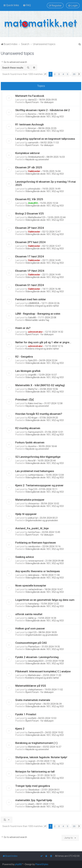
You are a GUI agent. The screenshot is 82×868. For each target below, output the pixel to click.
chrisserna (33, 504)
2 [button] (55, 74)
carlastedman (35, 589)
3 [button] (59, 74)
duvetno (32, 446)
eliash (31, 804)
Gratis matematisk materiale (33, 700)
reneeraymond (36, 561)
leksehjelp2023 (36, 661)
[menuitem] (27, 5)
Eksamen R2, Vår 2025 (29, 199)
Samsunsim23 (36, 432)
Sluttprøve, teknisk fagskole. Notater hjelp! (41, 757)
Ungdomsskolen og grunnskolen (42, 520)
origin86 (32, 375)
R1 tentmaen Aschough (30, 124)
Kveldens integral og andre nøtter (42, 306)
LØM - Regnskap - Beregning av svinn (38, 314)
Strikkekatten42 (36, 157)
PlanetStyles (42, 864)
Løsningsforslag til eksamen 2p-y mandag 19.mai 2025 (46, 183)
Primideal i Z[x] (24, 400)
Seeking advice (25, 557)
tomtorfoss (34, 532)
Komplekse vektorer (28, 153)
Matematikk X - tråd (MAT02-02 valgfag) (40, 385)
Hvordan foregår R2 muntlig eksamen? (39, 414)
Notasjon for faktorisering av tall (35, 772)
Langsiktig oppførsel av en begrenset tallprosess (45, 139)
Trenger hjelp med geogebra (33, 786)
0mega (32, 775)
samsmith (33, 143)
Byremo (32, 114)
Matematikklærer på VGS (31, 686)
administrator (35, 332)
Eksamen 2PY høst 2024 (30, 242)
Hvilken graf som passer (30, 628)
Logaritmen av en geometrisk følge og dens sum (45, 600)
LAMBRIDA (34, 303)
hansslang (33, 604)
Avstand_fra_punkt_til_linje (32, 528)
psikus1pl (33, 518)
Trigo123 (33, 489)
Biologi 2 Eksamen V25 (30, 214)
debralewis (34, 575)
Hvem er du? (23, 328)
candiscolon (34, 546)
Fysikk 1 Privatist (26, 714)
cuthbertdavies (36, 475)
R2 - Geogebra (24, 357)
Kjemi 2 (20, 729)
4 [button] (63, 74)
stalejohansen (35, 690)
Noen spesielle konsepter (31, 586)
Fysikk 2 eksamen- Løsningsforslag (37, 657)
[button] (45, 74)
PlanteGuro (34, 647)
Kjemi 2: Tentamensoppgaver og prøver (39, 485)
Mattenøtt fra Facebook (30, 96)
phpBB (18, 864)
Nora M (32, 461)
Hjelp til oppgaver (26, 514)
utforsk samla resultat (29, 614)
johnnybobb (34, 189)
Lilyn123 (32, 632)
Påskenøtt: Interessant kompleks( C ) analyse (43, 671)
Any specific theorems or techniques (38, 571)
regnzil (32, 761)
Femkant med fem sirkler (31, 299)
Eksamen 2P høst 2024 (30, 228)
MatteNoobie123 (37, 217)
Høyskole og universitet (37, 159)
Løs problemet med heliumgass (35, 471)
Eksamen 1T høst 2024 (30, 256)
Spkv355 (33, 360)
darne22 (32, 100)
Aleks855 (33, 203)
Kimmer (32, 128)
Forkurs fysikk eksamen (30, 442)
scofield (32, 718)
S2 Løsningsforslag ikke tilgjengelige (38, 457)
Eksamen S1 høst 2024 (30, 285)
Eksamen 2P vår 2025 (29, 167)
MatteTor (33, 389)
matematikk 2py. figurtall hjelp (34, 800)
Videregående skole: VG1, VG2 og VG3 (44, 117)
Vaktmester (34, 171)
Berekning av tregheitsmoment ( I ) (36, 743)
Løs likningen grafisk (28, 371)
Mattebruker (34, 675)
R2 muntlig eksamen (28, 428)
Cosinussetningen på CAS (31, 643)
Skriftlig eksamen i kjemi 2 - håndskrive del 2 (43, 110)
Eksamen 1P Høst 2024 (30, 271)
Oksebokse (34, 790)
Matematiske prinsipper (30, 500)
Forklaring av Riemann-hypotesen (36, 543)
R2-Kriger (33, 418)
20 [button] (74, 74)
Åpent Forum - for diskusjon (39, 102)
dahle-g (32, 618)
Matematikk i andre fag (37, 320)
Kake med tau (35, 403)
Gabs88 (32, 318)
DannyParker (35, 704)
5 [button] (67, 74)
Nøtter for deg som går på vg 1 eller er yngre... (43, 342)
